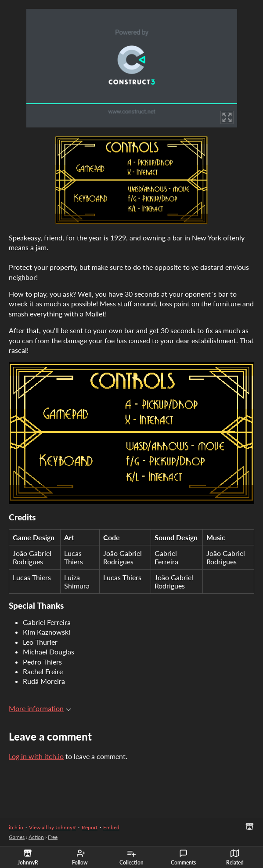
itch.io (16, 827)
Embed (111, 827)
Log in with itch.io (36, 756)
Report (90, 827)
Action (36, 837)
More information (40, 708)
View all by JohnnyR (52, 827)
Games (17, 837)
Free (53, 837)
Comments (183, 857)
